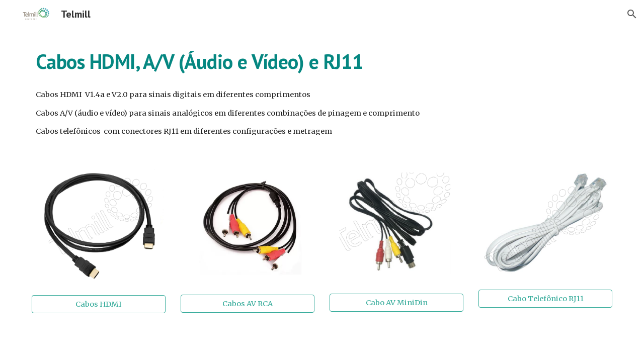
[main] (322, 61)
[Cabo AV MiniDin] (396, 302)
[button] (632, 14)
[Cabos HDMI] (99, 304)
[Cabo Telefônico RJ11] (545, 298)
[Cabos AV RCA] (248, 304)
